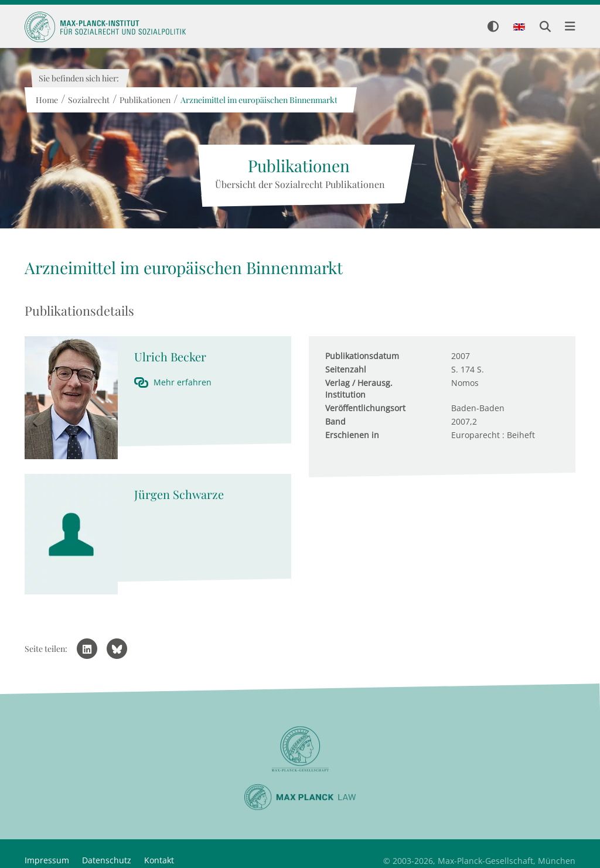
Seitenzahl (346, 369)
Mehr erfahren (183, 382)
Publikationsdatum (362, 356)
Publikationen (144, 100)
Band (335, 421)
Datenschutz (107, 860)
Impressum (47, 860)
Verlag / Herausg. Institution (359, 389)
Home (46, 100)
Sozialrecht (88, 100)
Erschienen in (352, 435)
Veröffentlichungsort (365, 408)
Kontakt (159, 860)
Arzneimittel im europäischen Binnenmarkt (258, 100)
